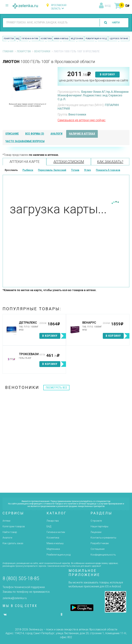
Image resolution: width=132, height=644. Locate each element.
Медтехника (77, 39)
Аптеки (6, 521)
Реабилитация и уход (96, 39)
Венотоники (42, 51)
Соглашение (98, 549)
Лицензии (96, 532)
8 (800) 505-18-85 (21, 578)
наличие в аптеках (82, 134)
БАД (18, 39)
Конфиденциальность (103, 555)
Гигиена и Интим (30, 39)
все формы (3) (35, 134)
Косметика (46, 39)
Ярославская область (59, 7)
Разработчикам (100, 543)
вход (108, 6)
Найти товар (10, 532)
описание (12, 134)
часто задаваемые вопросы (25, 141)
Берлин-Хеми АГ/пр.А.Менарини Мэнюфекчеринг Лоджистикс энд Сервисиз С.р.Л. (93, 95)
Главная (8, 51)
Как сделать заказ (13, 543)
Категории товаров (14, 526)
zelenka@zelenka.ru (15, 598)
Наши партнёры (99, 526)
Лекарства (9, 39)
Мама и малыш (61, 39)
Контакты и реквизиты (103, 538)
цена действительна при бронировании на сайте (93, 80)
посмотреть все (56, 388)
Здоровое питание (119, 39)
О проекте (96, 521)
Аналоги (7, 538)
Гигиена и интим (56, 532)
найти (115, 23)
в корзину (107, 74)
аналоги (56, 134)
